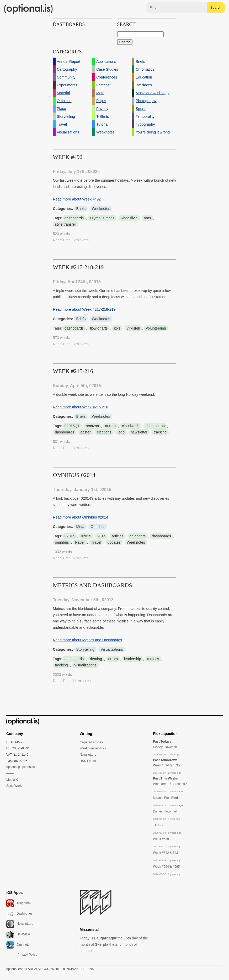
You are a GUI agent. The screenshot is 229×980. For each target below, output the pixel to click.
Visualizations (112, 649)
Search (216, 7)
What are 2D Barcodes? (170, 784)
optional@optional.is (20, 767)
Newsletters (88, 755)
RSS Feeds (88, 761)
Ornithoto (18, 945)
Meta (80, 527)
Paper (80, 542)
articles (118, 536)
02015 (86, 536)
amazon (92, 426)
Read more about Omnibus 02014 (81, 517)
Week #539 (161, 839)
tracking (160, 432)
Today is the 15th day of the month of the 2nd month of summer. (114, 944)
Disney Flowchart (165, 747)
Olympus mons (102, 218)
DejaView (18, 934)
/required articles (91, 742)
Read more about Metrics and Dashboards (88, 640)
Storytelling (85, 649)
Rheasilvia (129, 218)
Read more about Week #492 (77, 199)
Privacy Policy (27, 955)
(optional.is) (29, 9)
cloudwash (131, 426)
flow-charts (99, 328)
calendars (138, 536)
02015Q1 (72, 426)
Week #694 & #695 (166, 765)
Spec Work (14, 786)
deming (96, 659)
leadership (133, 659)
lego (121, 432)
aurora (110, 426)
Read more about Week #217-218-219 (84, 309)
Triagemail (19, 903)
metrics (153, 659)
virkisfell (133, 328)
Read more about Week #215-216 (81, 407)
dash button (155, 426)
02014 (70, 536)
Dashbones (19, 914)
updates (114, 542)
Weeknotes (101, 209)
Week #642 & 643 (165, 853)
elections (104, 432)
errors (113, 659)
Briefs (81, 209)
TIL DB (158, 825)
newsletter (139, 432)
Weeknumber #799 (93, 748)
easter (85, 432)
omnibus (62, 542)
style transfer (66, 224)
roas (147, 218)
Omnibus (98, 527)
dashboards (74, 218)
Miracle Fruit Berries (167, 798)
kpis (117, 328)
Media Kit (13, 780)
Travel (96, 542)
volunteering (156, 328)
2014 (101, 536)
